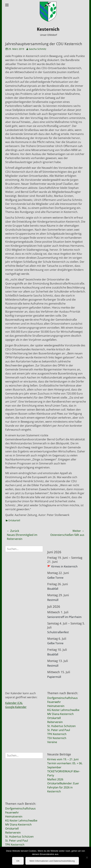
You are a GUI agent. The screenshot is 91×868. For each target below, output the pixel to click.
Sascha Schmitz (38, 49)
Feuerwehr (54, 702)
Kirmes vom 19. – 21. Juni (63, 759)
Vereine (52, 742)
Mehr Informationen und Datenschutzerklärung (52, 861)
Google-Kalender (16, 707)
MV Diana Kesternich (60, 714)
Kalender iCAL (14, 703)
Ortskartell (14, 520)
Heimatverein (56, 706)
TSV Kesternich (57, 738)
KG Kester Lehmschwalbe (63, 710)
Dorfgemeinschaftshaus (62, 698)
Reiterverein (55, 722)
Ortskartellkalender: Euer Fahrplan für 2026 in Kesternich (63, 787)
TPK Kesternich (57, 734)
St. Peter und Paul (59, 730)
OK (18, 861)
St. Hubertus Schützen (61, 726)
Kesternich (48, 29)
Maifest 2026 (55, 779)
